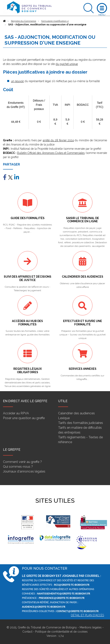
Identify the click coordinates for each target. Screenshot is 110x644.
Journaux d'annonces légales (24, 471)
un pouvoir (17, 81)
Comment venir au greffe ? (22, 462)
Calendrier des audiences (76, 413)
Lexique (64, 418)
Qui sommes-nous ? (18, 467)
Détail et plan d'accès (87, 615)
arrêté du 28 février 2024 (58, 140)
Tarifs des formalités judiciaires (81, 423)
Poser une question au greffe (24, 418)
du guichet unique (67, 64)
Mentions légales (91, 627)
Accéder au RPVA (16, 413)
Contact (27, 632)
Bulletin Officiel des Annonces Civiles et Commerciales (51, 153)
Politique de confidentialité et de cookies (61, 632)
